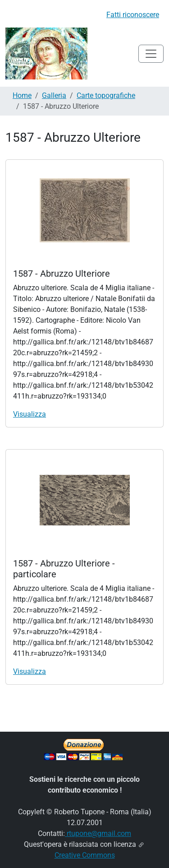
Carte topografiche (106, 95)
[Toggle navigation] (151, 54)
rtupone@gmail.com (98, 833)
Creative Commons (85, 855)
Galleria (54, 95)
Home (22, 95)
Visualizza (30, 414)
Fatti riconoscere (133, 15)
